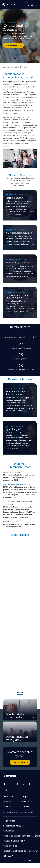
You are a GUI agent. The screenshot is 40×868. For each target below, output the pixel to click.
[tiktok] (17, 784)
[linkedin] (5, 784)
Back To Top (31, 861)
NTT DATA (8, 856)
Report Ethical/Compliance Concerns (21, 851)
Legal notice (9, 821)
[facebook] (11, 784)
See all (20, 693)
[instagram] (6, 790)
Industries (8, 796)
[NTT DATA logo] (9, 5)
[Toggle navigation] (38, 5)
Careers (25, 806)
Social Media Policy (12, 826)
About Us (26, 801)
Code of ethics (10, 846)
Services (6, 67)
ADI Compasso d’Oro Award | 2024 (17, 484)
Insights (26, 796)
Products (8, 806)
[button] (29, 5)
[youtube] (29, 784)
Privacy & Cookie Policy (14, 841)
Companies (9, 831)
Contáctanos (15, 45)
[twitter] (23, 784)
